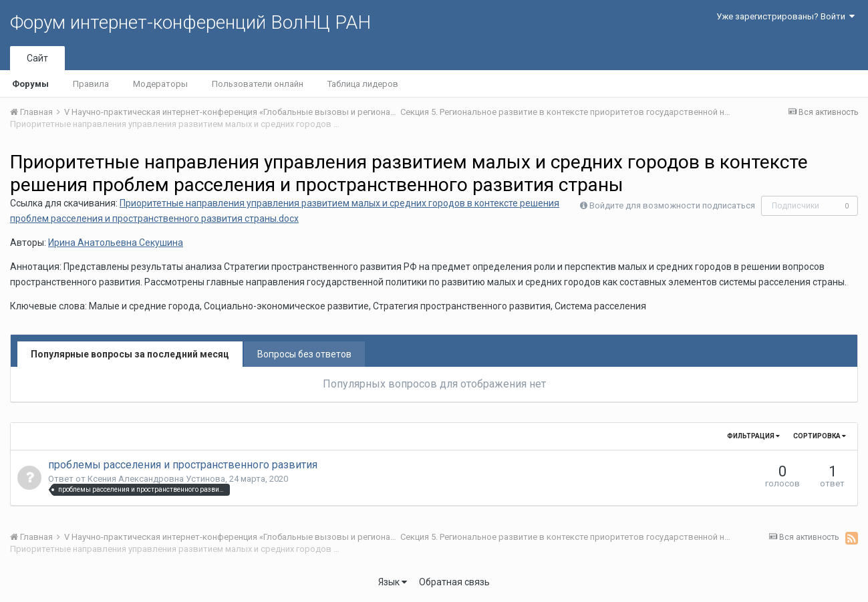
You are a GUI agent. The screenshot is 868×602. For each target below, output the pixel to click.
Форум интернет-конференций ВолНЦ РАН (190, 22)
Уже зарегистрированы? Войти (785, 16)
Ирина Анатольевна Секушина (116, 243)
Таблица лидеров (363, 84)
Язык (393, 582)
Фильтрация (753, 436)
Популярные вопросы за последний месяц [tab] (130, 354)
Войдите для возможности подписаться (672, 205)
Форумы (30, 84)
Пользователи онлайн (258, 84)
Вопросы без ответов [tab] (304, 354)
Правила (91, 84)
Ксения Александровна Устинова (156, 479)
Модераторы (160, 84)
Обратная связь (454, 582)
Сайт (37, 58)
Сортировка (820, 436)
